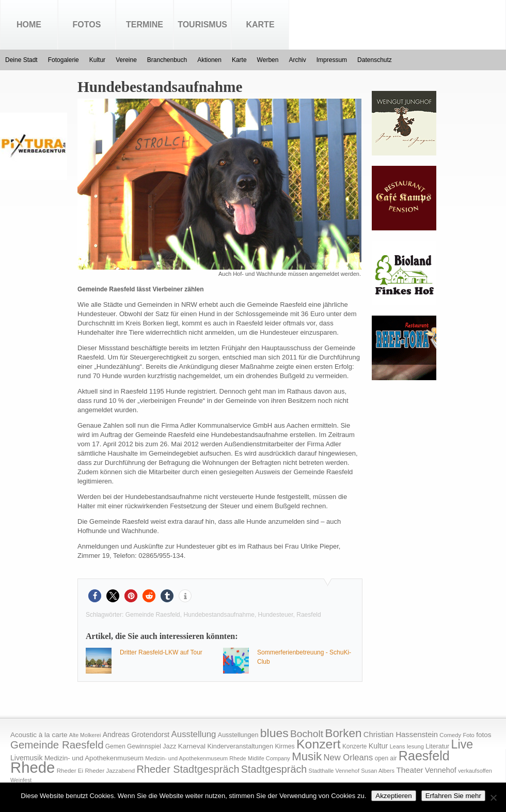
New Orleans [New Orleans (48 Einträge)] (348, 758)
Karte (260, 25)
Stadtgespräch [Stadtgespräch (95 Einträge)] (274, 769)
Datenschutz (375, 60)
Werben (268, 60)
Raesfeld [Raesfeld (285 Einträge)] (424, 756)
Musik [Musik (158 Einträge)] (307, 756)
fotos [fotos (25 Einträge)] (484, 735)
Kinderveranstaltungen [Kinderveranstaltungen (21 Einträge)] (240, 746)
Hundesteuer (276, 615)
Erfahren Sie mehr (453, 796)
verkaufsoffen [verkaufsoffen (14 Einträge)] (475, 771)
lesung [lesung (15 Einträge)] (415, 746)
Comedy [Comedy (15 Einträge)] (450, 735)
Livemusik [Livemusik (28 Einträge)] (27, 758)
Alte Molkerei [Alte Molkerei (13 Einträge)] (85, 735)
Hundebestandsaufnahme (219, 615)
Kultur (97, 60)
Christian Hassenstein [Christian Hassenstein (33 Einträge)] (401, 735)
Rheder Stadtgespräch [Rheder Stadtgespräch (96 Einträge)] (188, 769)
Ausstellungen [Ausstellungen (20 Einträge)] (238, 735)
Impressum (332, 60)
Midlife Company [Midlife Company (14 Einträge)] (269, 758)
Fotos (87, 25)
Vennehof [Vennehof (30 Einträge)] (441, 770)
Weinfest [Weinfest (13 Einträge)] (21, 780)
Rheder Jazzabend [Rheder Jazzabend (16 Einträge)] (110, 771)
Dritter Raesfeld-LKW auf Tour (161, 652)
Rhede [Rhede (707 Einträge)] (33, 767)
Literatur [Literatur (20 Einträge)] (437, 746)
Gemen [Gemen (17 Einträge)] (115, 746)
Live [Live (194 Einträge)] (462, 744)
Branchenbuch (167, 60)
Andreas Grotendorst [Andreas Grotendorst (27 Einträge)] (136, 735)
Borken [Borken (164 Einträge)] (343, 733)
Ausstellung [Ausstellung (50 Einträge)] (194, 734)
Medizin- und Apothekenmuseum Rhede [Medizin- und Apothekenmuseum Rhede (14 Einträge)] (195, 758)
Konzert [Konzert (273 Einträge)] (319, 744)
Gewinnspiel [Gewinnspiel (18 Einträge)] (144, 746)
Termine (145, 25)
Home (29, 25)
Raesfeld (309, 615)
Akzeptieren (393, 796)
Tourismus (202, 25)
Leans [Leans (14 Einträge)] (398, 746)
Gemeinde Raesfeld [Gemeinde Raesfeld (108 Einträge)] (57, 745)
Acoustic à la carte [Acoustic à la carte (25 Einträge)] (39, 735)
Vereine (126, 60)
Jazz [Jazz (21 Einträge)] (169, 746)
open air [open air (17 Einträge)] (386, 758)
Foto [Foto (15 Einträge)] (468, 735)
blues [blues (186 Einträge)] (274, 733)
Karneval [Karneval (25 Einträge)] (192, 746)
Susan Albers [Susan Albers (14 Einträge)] (378, 771)
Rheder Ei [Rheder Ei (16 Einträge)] (70, 771)
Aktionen (209, 60)
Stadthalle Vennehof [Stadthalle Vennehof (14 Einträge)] (334, 771)
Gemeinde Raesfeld (153, 615)
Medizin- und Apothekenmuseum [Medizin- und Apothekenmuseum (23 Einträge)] (94, 758)
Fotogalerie (64, 60)
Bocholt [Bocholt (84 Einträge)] (307, 734)
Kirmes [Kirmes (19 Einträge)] (284, 746)
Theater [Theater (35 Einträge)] (409, 770)
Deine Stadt (21, 60)
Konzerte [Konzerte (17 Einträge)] (354, 746)
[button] (95, 596)
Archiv (297, 60)
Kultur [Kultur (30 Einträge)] (378, 746)
